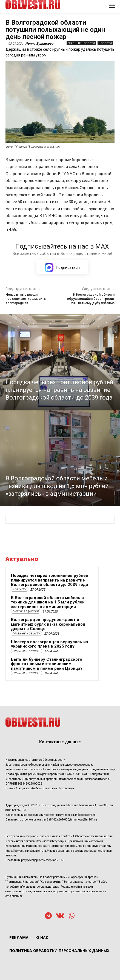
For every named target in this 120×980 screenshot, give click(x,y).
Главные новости (81, 43)
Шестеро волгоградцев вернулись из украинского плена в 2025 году (49, 644)
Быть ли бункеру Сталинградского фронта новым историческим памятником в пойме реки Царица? (47, 664)
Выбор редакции (26, 611)
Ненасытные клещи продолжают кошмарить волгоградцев (26, 299)
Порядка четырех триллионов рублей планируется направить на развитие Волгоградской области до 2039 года (50, 580)
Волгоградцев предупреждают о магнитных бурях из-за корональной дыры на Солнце (48, 624)
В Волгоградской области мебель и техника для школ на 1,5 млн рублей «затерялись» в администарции (48, 602)
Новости (105, 43)
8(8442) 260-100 (16, 810)
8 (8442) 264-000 (58, 820)
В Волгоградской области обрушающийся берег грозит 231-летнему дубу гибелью (91, 299)
